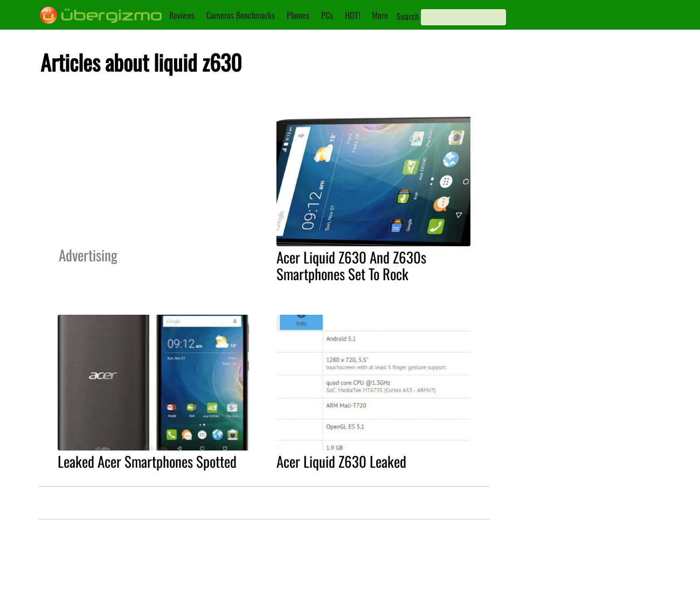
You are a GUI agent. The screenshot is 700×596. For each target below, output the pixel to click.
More (380, 15)
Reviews (182, 15)
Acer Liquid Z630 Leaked (341, 461)
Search (408, 16)
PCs (327, 15)
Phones (298, 15)
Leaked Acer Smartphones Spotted (147, 461)
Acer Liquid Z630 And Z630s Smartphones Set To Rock (351, 265)
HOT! (352, 15)
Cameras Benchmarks (241, 15)
